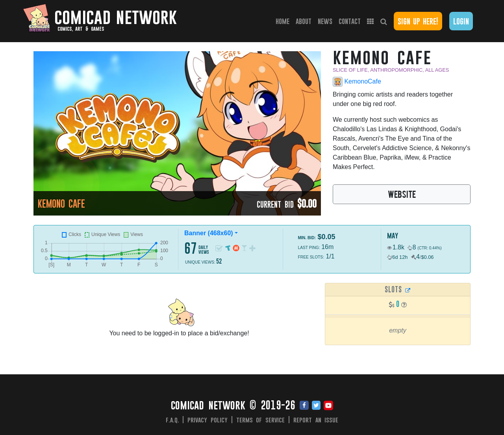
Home (284, 21)
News (325, 21)
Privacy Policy (208, 420)
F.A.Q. (172, 420)
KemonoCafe (357, 82)
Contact (350, 21)
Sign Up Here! (418, 21)
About (304, 21)
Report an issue (316, 420)
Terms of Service (261, 420)
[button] (404, 305)
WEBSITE (402, 194)
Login (461, 21)
